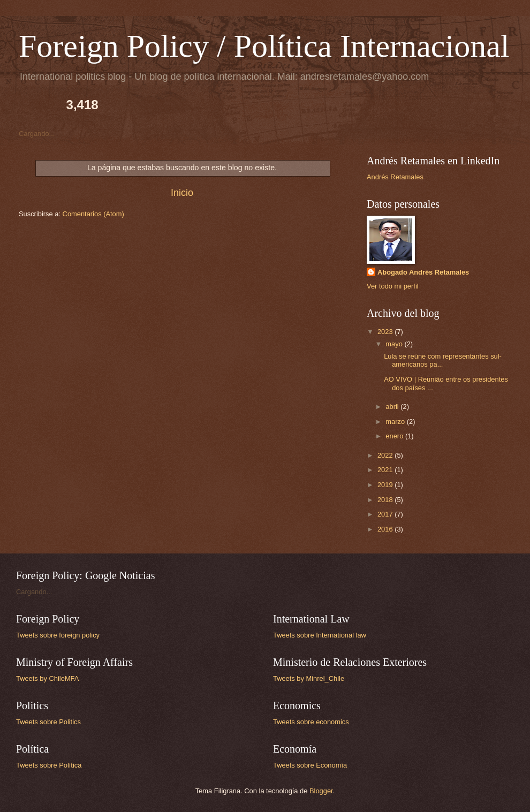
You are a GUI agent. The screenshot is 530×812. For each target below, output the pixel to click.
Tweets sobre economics (311, 722)
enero (395, 436)
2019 (386, 485)
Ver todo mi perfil (393, 286)
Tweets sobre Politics (48, 722)
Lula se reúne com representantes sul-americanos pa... (443, 360)
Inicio (182, 193)
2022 (386, 455)
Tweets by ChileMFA (47, 678)
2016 (386, 529)
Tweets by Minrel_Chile (309, 678)
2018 (386, 500)
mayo (395, 344)
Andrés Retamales (395, 177)
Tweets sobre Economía (310, 765)
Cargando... (37, 134)
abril (393, 407)
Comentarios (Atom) (93, 214)
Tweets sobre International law (320, 635)
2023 (386, 332)
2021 (386, 470)
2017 (386, 514)
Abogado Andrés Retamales (423, 272)
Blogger (321, 791)
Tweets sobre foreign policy (58, 635)
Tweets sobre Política (49, 765)
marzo (396, 422)
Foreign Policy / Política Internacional (264, 46)
